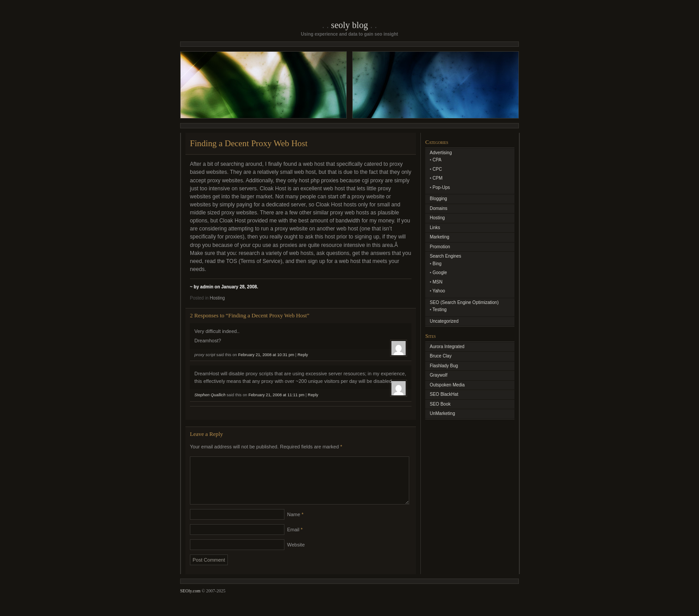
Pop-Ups (441, 187)
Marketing (440, 237)
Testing (440, 310)
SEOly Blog (350, 25)
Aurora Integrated (447, 347)
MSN (437, 282)
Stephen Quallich (210, 395)
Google (440, 273)
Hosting (217, 298)
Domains (438, 208)
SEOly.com (190, 602)
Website (296, 555)
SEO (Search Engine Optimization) (464, 302)
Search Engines (446, 256)
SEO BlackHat (444, 394)
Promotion (440, 247)
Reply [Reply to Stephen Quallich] (313, 395)
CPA (437, 160)
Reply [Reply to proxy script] (302, 355)
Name (295, 525)
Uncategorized (444, 321)
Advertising (441, 153)
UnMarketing (442, 413)
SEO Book (440, 404)
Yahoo (439, 291)
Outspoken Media (447, 385)
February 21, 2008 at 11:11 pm (276, 395)
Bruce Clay (441, 356)
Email (295, 540)
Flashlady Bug (444, 366)
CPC (437, 169)
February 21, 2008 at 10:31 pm (266, 355)
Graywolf (438, 375)
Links (435, 228)
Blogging (438, 199)
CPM (437, 178)
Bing (437, 264)
